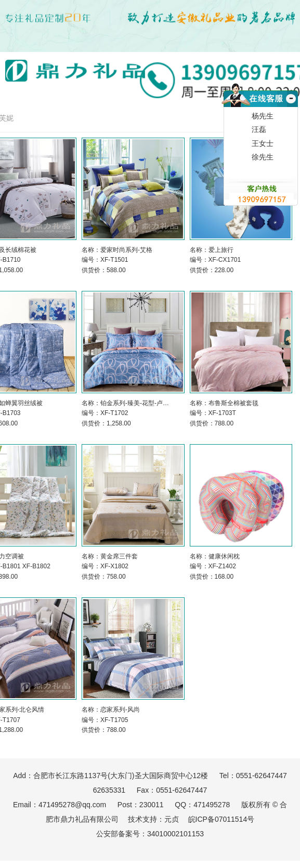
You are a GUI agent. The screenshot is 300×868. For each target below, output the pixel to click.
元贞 (172, 819)
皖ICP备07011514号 (221, 819)
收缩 (290, 111)
